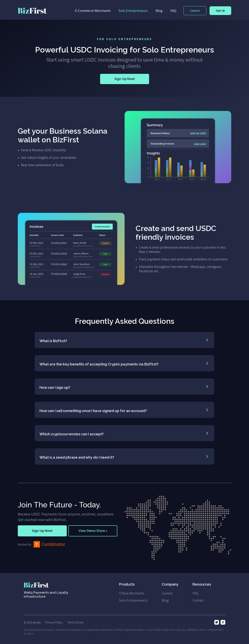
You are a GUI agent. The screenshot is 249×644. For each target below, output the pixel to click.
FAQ (173, 11)
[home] (32, 11)
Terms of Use (75, 622)
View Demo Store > (93, 531)
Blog (159, 11)
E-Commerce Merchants (93, 11)
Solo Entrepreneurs (133, 11)
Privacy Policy (54, 622)
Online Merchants (132, 593)
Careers (195, 11)
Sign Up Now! (125, 79)
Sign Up (220, 11)
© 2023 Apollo (32, 622)
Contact (198, 600)
